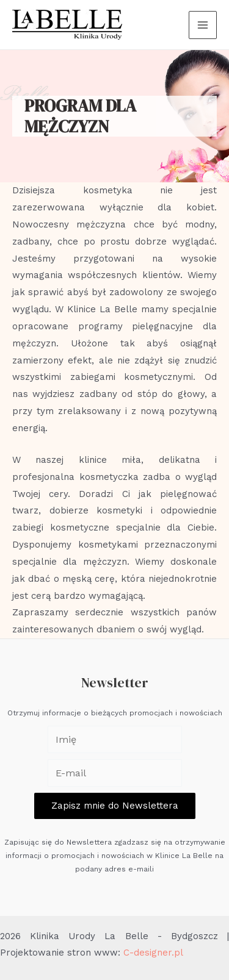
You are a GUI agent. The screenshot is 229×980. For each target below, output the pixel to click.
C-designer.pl (153, 953)
